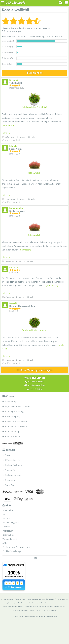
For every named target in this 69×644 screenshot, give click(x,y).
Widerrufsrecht (10, 539)
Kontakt (6, 527)
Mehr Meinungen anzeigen (35, 370)
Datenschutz (8, 535)
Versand (6, 518)
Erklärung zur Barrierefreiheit (16, 547)
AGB (4, 543)
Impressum (8, 531)
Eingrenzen (34, 73)
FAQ (4, 514)
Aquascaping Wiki (11, 523)
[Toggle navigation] (3, 3)
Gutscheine (8, 510)
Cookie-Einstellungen (12, 551)
